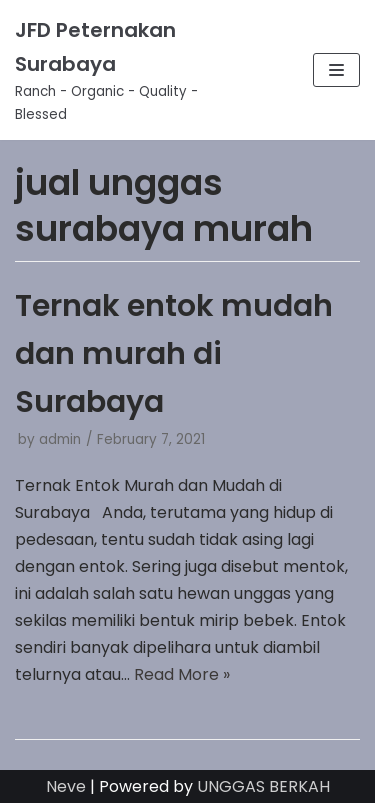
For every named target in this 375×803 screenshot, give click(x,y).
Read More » (182, 674)
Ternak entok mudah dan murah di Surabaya (174, 354)
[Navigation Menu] (336, 70)
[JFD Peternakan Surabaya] (125, 70)
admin (60, 439)
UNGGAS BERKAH (263, 786)
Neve (66, 786)
